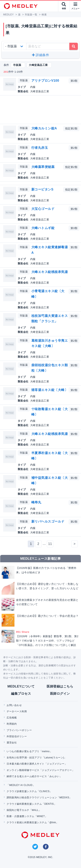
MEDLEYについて (21, 686)
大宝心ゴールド (43, 209)
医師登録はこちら (60, 686)
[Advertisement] (41, 110)
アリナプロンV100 (45, 81)
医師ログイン (60, 694)
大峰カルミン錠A (44, 128)
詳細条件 (40, 55)
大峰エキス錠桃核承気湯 (50, 272)
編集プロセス (21, 694)
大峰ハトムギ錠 (43, 228)
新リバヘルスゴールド (48, 521)
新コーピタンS (42, 189)
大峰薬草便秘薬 (43, 167)
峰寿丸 (36, 502)
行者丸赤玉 (40, 148)
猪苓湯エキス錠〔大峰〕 (50, 390)
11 (50, 544)
